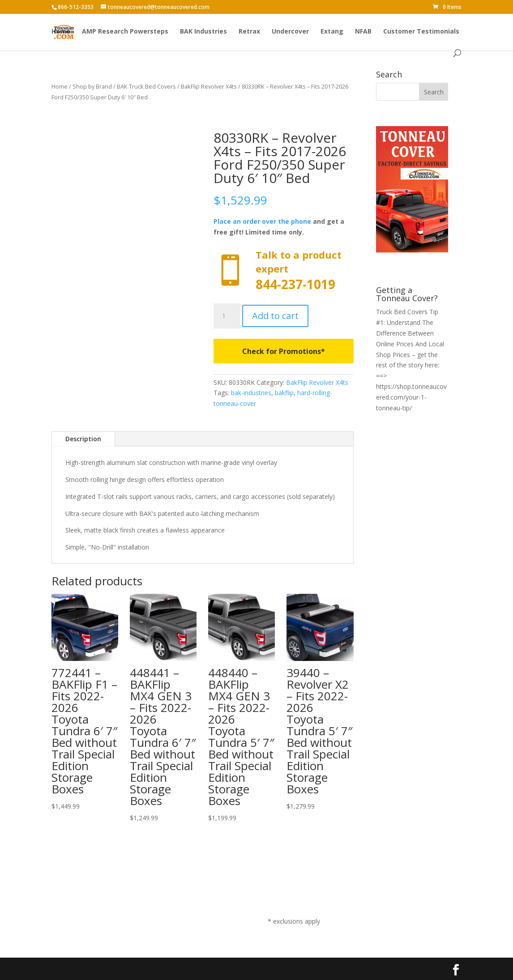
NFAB (363, 32)
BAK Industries (203, 32)
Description (83, 439)
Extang (332, 32)
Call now (283, 271)
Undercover (290, 32)
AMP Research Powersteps (125, 32)
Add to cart (275, 316)
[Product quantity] (227, 316)
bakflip (284, 393)
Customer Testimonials (421, 32)
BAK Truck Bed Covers (146, 86)
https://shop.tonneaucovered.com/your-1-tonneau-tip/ (411, 397)
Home (61, 32)
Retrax (249, 32)
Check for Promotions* (284, 351)
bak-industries (251, 393)
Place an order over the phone (262, 221)
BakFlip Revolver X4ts (209, 86)
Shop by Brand (92, 86)
